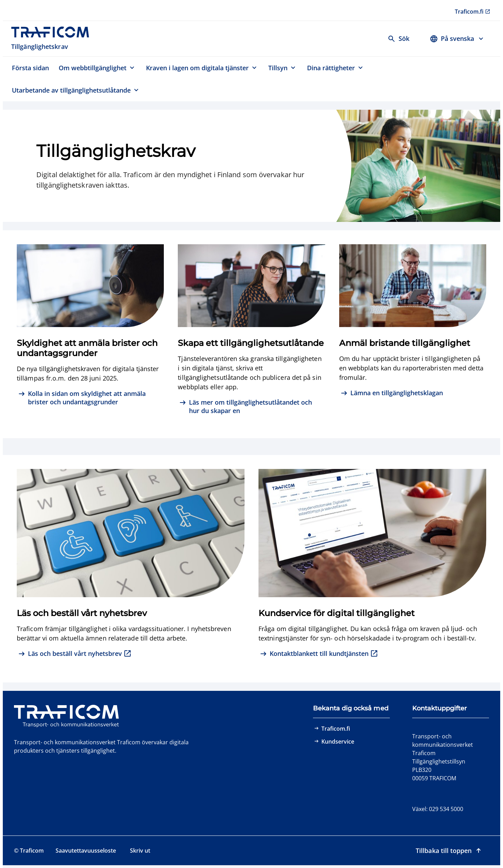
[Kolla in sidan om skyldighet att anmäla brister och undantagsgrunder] (90, 398)
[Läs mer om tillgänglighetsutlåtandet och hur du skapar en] (251, 407)
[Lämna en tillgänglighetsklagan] (392, 394)
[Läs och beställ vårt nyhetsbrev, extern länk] (75, 654)
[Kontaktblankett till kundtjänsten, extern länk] (319, 654)
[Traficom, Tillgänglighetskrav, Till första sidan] (54, 39)
